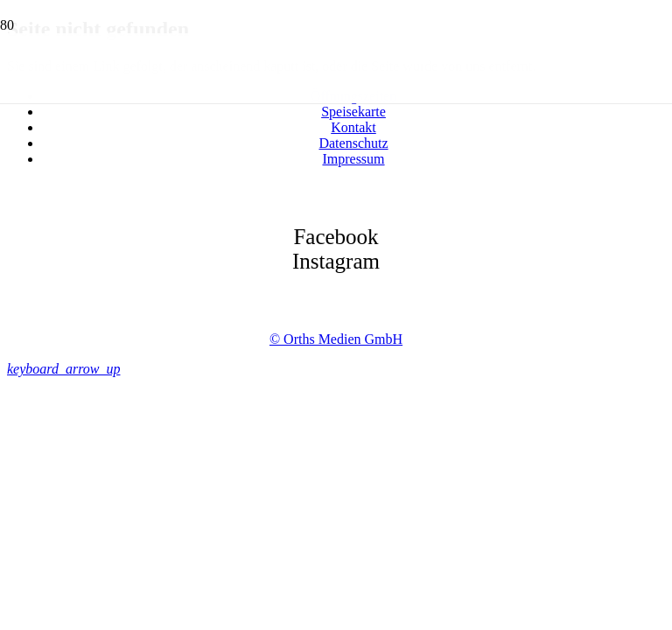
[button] (63, 369)
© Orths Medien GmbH (336, 339)
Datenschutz (353, 143)
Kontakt (353, 127)
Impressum (353, 159)
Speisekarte (353, 112)
